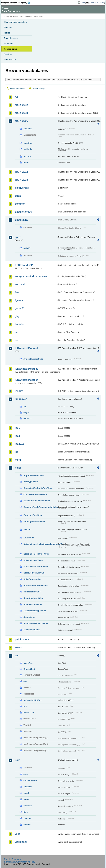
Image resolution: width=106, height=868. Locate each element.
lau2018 (19, 444)
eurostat (20, 284)
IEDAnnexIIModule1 (27, 348)
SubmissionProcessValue (36, 623)
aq (16, 97)
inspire (19, 391)
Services (8, 54)
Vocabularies (10, 49)
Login (83, 3)
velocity (27, 818)
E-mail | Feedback (12, 859)
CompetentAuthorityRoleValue (38, 488)
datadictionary (23, 212)
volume (27, 825)
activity (27, 248)
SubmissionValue (32, 630)
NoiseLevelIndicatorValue (36, 567)
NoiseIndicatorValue (33, 560)
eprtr (18, 237)
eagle (26, 412)
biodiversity (22, 188)
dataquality (21, 220)
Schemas (8, 43)
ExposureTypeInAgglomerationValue (40, 507)
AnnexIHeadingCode (33, 359)
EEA (17, 3)
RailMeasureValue (32, 592)
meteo (26, 799)
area (26, 774)
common (20, 204)
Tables (7, 33)
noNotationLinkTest (33, 700)
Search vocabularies (18, 89)
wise (18, 834)
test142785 (29, 712)
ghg (17, 316)
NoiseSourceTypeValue (35, 573)
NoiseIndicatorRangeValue (36, 554)
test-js (26, 706)
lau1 (17, 428)
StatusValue (29, 617)
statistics (28, 806)
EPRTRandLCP (24, 265)
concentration (30, 780)
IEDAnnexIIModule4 (27, 380)
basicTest (28, 663)
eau (25, 681)
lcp (17, 452)
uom (18, 760)
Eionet (16, 17)
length (26, 793)
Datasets (8, 27)
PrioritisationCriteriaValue (36, 585)
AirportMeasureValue (34, 475)
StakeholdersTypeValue (35, 611)
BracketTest (29, 669)
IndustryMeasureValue (34, 521)
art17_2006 (21, 121)
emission (28, 787)
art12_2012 (21, 105)
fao (17, 292)
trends (27, 162)
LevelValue (29, 538)
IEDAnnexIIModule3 (27, 369)
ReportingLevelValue (33, 598)
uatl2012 (27, 418)
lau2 (17, 436)
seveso (19, 647)
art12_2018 (21, 113)
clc (25, 407)
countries (28, 143)
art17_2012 (21, 172)
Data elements (11, 38)
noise (18, 468)
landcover (21, 399)
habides (20, 324)
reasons (27, 156)
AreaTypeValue (31, 482)
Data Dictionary (26, 17)
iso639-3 (27, 530)
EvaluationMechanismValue (37, 501)
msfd (18, 460)
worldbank (21, 842)
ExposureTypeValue (33, 515)
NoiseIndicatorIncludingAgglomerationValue (40, 544)
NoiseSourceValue (32, 579)
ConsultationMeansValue (35, 494)
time (26, 812)
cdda (18, 196)
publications (22, 639)
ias (17, 332)
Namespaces (10, 60)
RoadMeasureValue (33, 604)
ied (17, 340)
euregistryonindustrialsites (31, 276)
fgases (19, 300)
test (17, 655)
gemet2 (19, 308)
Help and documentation (15, 22)
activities (28, 129)
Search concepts (39, 89)
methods (28, 149)
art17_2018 (21, 180)
